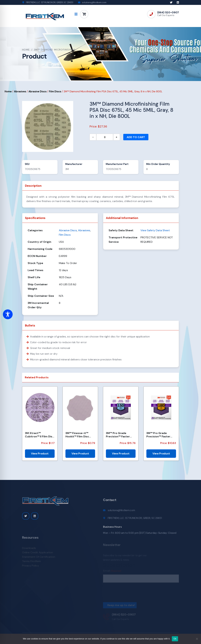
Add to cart (136, 137)
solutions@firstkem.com (94, 2)
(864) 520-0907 (168, 12)
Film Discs (55, 91)
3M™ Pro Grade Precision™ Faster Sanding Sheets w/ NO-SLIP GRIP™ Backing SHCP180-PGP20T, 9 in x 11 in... (160, 435)
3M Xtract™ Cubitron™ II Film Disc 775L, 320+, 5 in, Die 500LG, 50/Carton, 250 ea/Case (39, 435)
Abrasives (20, 91)
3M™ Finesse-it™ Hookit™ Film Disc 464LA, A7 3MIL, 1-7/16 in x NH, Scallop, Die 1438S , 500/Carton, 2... (80, 435)
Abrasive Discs (38, 91)
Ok (175, 639)
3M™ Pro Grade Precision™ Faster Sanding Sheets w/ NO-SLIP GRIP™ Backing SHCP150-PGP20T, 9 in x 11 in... (119, 435)
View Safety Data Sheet (155, 230)
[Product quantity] (105, 137)
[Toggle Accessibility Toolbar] (8, 314)
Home (26, 50)
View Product (40, 454)
